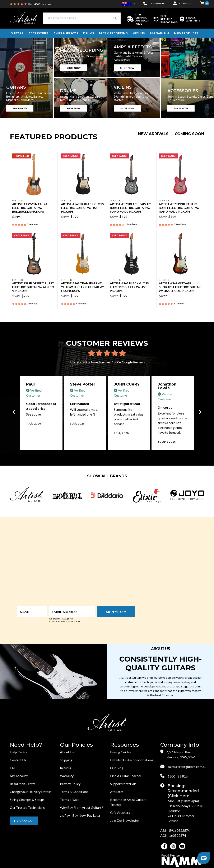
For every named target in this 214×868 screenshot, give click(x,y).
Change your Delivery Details (31, 792)
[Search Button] (115, 18)
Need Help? (26, 745)
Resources (124, 745)
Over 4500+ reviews (39, 4)
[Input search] (76, 18)
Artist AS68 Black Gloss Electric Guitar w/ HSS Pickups (129, 287)
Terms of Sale (70, 800)
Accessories (38, 33)
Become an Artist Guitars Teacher (128, 802)
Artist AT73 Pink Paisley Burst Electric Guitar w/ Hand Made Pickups (179, 208)
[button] (202, 4)
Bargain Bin (159, 33)
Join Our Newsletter (125, 820)
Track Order (24, 821)
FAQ (13, 768)
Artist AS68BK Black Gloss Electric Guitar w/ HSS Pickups (82, 208)
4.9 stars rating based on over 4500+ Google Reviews (107, 362)
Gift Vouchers (120, 812)
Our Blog (117, 768)
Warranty (67, 776)
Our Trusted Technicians (27, 807)
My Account (19, 776)
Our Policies (76, 745)
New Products (186, 33)
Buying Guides (120, 752)
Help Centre (19, 752)
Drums (89, 33)
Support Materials (123, 784)
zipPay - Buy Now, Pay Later (80, 815)
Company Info (180, 745)
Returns (66, 768)
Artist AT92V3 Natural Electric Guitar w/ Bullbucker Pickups (31, 208)
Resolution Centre (23, 784)
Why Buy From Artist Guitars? (82, 807)
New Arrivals (153, 134)
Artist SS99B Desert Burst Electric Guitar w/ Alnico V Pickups (33, 287)
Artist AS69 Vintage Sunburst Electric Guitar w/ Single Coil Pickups (180, 287)
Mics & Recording (113, 33)
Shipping (66, 760)
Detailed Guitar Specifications (132, 760)
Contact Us (18, 760)
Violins (139, 33)
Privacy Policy (70, 784)
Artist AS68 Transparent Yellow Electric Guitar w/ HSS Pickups (82, 287)
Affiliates (117, 792)
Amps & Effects (66, 33)
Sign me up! (116, 612)
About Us (67, 752)
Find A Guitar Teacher (126, 776)
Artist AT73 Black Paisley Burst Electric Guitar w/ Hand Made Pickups (130, 208)
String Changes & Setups (27, 800)
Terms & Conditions (74, 792)
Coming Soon (189, 134)
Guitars (17, 33)
